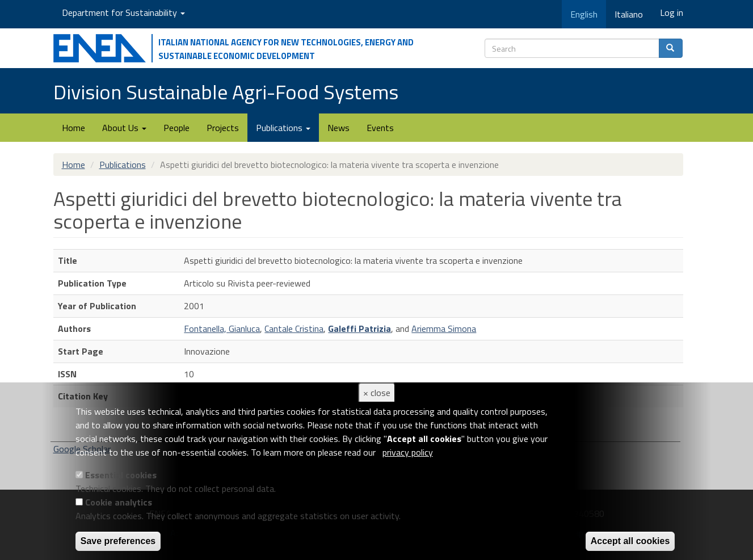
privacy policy (408, 452)
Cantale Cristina (294, 329)
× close (377, 393)
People (176, 128)
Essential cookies (121, 475)
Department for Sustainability (123, 12)
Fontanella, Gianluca (222, 329)
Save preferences (118, 541)
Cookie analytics (119, 502)
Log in (672, 12)
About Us (124, 128)
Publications (283, 128)
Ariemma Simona (444, 329)
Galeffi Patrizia (359, 329)
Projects (223, 128)
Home (73, 128)
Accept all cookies (630, 541)
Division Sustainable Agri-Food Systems (226, 92)
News (338, 128)
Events (380, 128)
